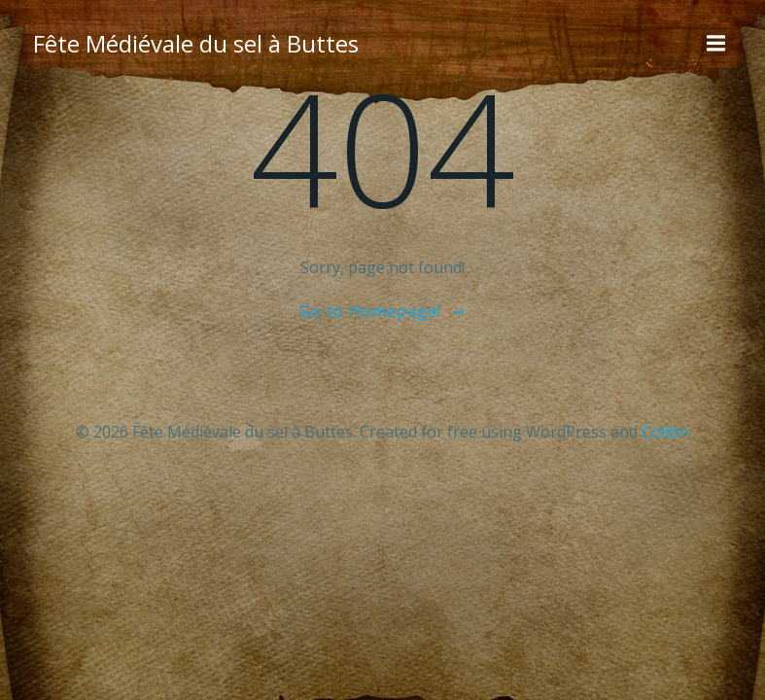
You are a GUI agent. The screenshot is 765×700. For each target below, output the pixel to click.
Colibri (665, 432)
